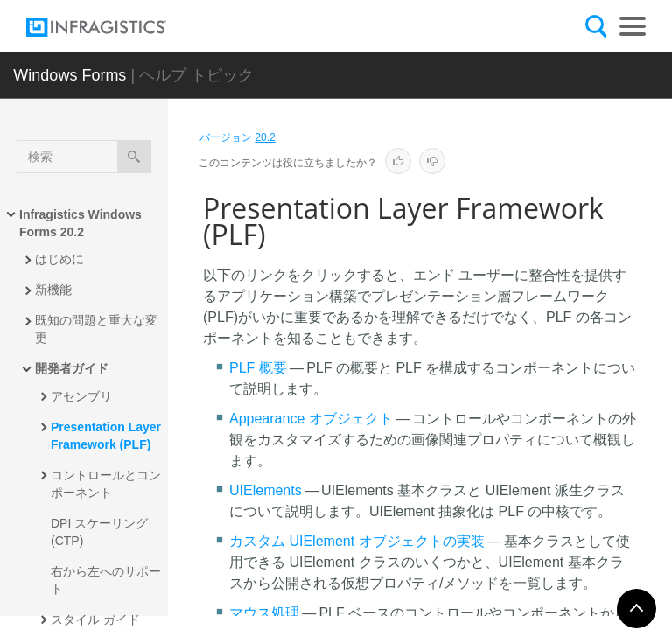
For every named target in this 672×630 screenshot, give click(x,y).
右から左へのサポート (106, 580)
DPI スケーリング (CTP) (101, 532)
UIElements (266, 490)
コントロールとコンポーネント (106, 484)
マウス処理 (264, 613)
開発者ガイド (72, 368)
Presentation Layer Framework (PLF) (108, 436)
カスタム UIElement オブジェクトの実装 (357, 541)
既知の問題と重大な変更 (96, 329)
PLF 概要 (258, 368)
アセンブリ (81, 396)
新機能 (53, 290)
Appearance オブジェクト (311, 419)
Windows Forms (70, 75)
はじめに (59, 259)
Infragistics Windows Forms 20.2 (82, 223)
